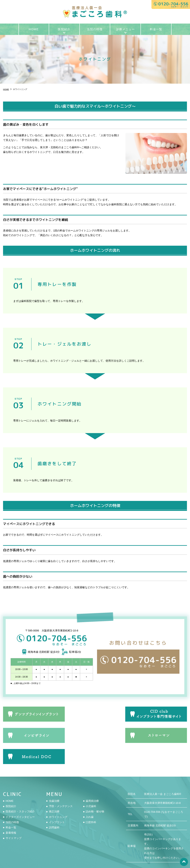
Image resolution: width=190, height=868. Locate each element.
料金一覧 (156, 29)
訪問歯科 (54, 805)
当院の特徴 (95, 29)
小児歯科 (91, 784)
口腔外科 (91, 799)
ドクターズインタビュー (20, 794)
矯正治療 (54, 789)
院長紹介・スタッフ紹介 (20, 789)
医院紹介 (64, 29)
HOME (34, 29)
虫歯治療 (54, 778)
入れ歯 (90, 794)
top (184, 862)
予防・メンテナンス (61, 784)
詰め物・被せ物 (95, 789)
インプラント (57, 799)
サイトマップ (14, 816)
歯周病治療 (92, 778)
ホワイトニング (58, 794)
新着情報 (11, 810)
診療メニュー (126, 29)
